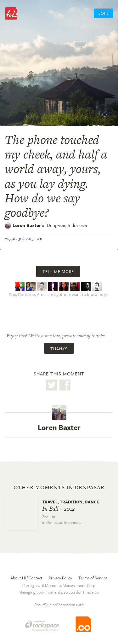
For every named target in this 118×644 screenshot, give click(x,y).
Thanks (59, 349)
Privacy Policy (60, 578)
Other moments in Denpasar (59, 487)
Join (104, 13)
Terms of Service (93, 578)
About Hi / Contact (26, 578)
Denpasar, (67, 225)
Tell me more (58, 271)
